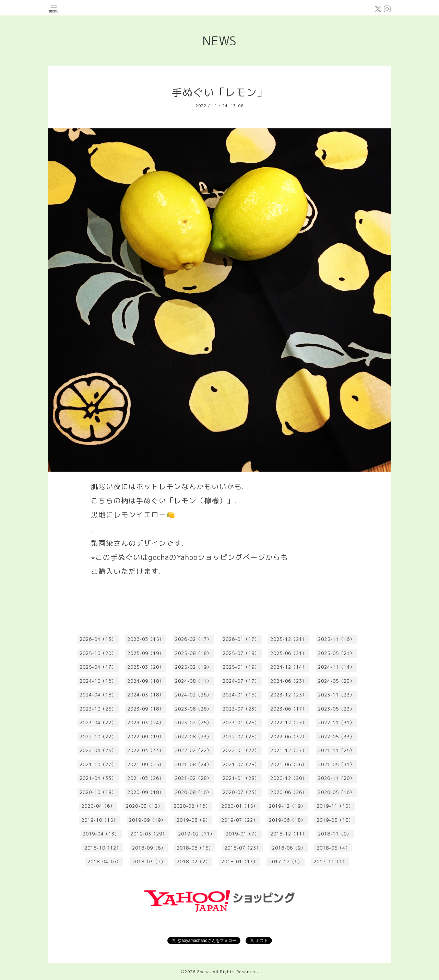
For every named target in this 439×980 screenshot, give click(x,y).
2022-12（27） (289, 723)
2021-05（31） (336, 764)
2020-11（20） (336, 778)
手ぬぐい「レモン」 (220, 92)
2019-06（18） (287, 820)
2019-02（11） (196, 834)
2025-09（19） (146, 653)
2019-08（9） (193, 820)
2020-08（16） (193, 792)
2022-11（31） (336, 723)
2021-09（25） (146, 764)
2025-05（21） (336, 653)
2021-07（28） (241, 764)
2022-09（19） (146, 737)
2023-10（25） (98, 709)
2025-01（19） (241, 667)
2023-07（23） (241, 709)
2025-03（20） (146, 667)
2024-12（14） (289, 667)
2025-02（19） (193, 667)
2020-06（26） (289, 792)
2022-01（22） (241, 750)
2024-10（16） (98, 681)
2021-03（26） (146, 778)
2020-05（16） (336, 792)
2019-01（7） (242, 834)
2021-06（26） (289, 764)
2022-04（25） (98, 750)
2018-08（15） (195, 848)
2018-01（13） (240, 862)
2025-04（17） (98, 667)
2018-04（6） (104, 862)
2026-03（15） (146, 639)
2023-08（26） (193, 709)
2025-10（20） (98, 653)
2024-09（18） (146, 681)
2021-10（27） (98, 764)
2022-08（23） (193, 737)
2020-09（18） (146, 792)
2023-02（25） (193, 723)
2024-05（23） (336, 681)
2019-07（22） (240, 820)
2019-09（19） (147, 820)
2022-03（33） (146, 750)
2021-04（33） (98, 778)
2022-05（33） (336, 737)
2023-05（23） (336, 709)
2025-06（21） (289, 653)
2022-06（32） (289, 737)
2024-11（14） (336, 667)
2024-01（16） (241, 695)
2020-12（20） (289, 778)
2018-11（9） (335, 834)
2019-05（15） (335, 820)
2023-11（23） (336, 695)
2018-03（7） (149, 862)
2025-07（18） (241, 653)
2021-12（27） (289, 750)
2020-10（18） (98, 792)
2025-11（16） (336, 639)
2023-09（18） (146, 709)
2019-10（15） (100, 820)
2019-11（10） (335, 806)
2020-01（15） (240, 806)
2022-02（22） (193, 750)
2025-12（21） (289, 639)
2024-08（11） (193, 681)
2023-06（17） (289, 709)
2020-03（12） (144, 806)
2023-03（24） (146, 723)
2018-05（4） (333, 848)
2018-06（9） (289, 848)
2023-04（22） (98, 723)
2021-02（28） (193, 778)
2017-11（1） (330, 862)
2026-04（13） (98, 639)
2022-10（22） (98, 737)
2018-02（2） (193, 862)
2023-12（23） (289, 695)
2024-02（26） (193, 695)
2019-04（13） (101, 834)
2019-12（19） (287, 806)
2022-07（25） (241, 737)
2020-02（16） (192, 806)
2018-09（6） (149, 848)
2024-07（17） (241, 681)
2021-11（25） (336, 750)
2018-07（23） (243, 848)
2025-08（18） (193, 653)
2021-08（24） (193, 764)
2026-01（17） (241, 639)
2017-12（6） (286, 862)
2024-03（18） (146, 695)
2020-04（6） (98, 806)
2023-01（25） (241, 723)
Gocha (203, 972)
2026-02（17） (193, 639)
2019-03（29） (149, 834)
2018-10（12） (103, 848)
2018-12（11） (289, 834)
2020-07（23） (241, 792)
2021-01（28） (241, 778)
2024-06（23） (289, 681)
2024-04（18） (98, 695)
